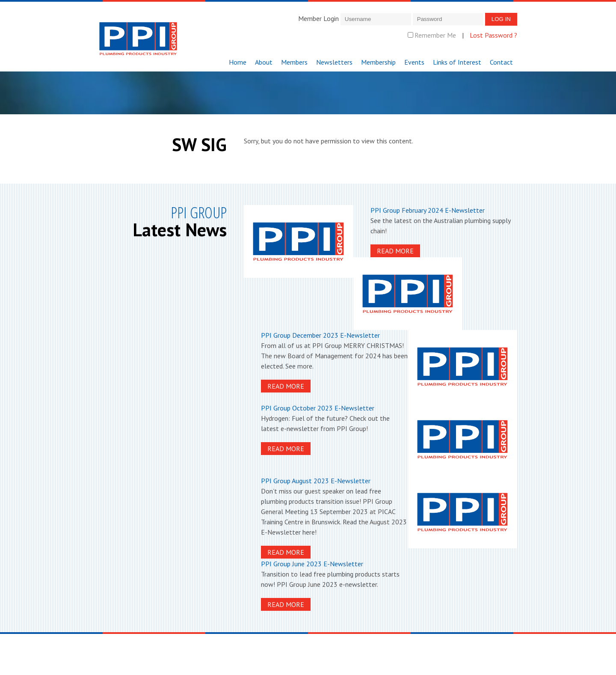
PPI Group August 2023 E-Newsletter (316, 481)
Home (238, 62)
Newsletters (334, 62)
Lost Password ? (493, 35)
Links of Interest (457, 62)
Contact (501, 62)
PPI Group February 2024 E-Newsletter (428, 210)
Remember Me (432, 35)
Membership (378, 62)
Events (414, 62)
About (264, 62)
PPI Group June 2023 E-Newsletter (312, 564)
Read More (395, 251)
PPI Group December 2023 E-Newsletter (320, 335)
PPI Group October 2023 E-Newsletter (318, 408)
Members (294, 62)
